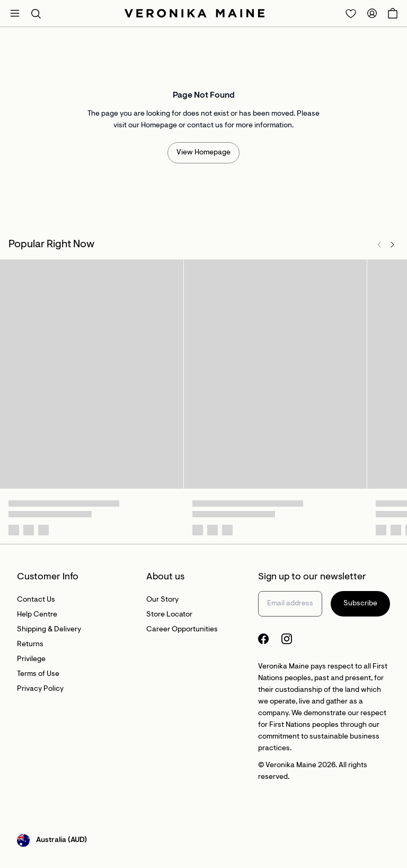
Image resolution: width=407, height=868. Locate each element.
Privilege (31, 659)
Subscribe (360, 604)
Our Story (162, 600)
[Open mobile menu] (15, 13)
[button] (36, 13)
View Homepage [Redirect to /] (203, 153)
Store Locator (169, 615)
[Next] (392, 245)
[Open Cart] (393, 13)
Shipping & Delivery (49, 630)
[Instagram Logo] (287, 639)
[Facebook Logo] (263, 639)
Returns (30, 645)
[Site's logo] (194, 13)
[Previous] (379, 245)
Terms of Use (38, 674)
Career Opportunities (182, 630)
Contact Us (36, 600)
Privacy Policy (40, 689)
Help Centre (37, 615)
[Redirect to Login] (351, 13)
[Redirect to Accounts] (372, 13)
